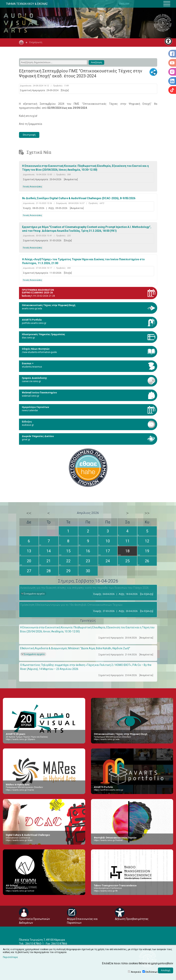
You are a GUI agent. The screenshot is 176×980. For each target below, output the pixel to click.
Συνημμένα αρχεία (34, 594)
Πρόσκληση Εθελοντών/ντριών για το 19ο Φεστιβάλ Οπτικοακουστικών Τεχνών (71, 605)
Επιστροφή (29, 135)
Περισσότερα (10, 957)
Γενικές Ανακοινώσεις (32, 187)
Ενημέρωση (36, 42)
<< (29, 513)
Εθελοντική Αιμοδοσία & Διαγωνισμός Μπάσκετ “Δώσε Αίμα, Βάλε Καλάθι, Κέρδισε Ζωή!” (75, 648)
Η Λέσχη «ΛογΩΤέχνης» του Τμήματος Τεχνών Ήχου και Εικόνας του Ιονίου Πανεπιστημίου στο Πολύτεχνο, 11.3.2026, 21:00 (83, 261)
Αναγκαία (136, 972)
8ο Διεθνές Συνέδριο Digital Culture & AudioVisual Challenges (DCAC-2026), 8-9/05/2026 (79, 198)
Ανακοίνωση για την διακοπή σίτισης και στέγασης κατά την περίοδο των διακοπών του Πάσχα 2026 (84, 588)
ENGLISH (124, 4)
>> (147, 513)
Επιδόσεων (152, 972)
